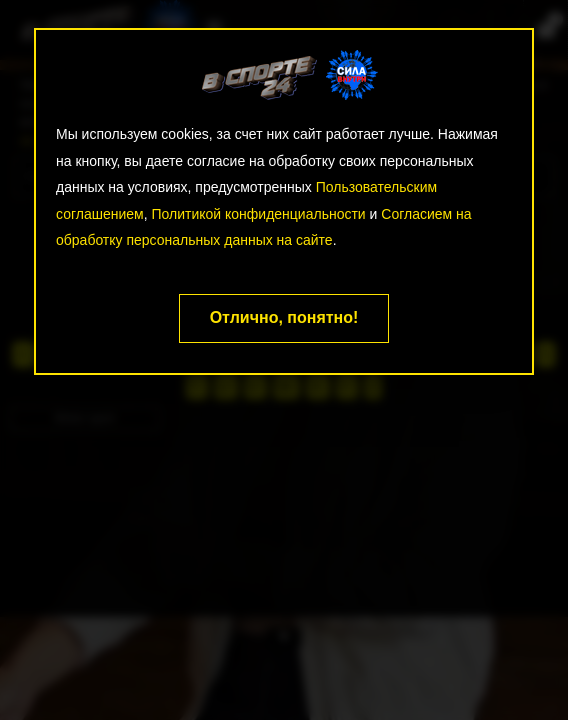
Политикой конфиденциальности (258, 214)
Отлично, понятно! (284, 317)
